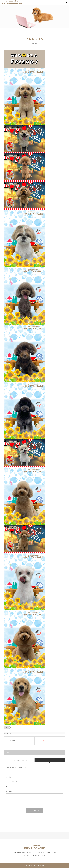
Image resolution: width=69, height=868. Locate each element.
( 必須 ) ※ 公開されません (14, 782)
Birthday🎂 (41, 741)
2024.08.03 (12, 741)
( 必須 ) (9, 777)
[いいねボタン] (6, 727)
